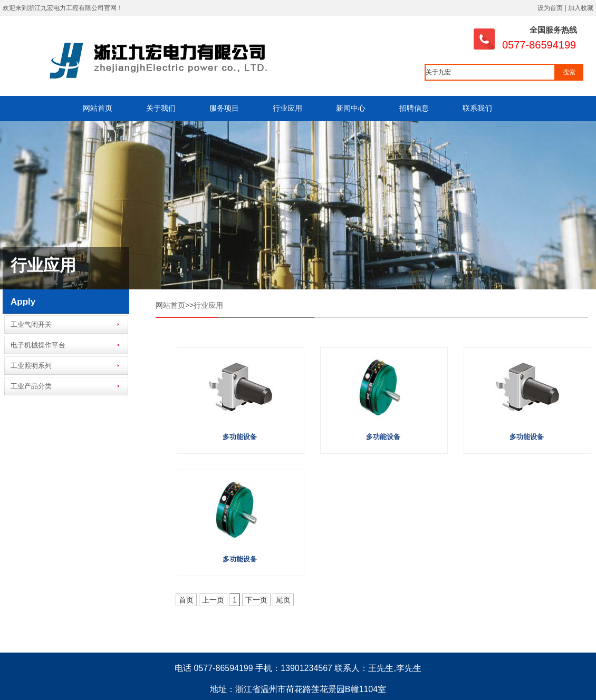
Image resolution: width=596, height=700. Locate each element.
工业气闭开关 (31, 324)
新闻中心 (351, 108)
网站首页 (98, 108)
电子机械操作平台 (38, 345)
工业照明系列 (31, 366)
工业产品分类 (31, 386)
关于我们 (161, 108)
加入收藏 (581, 8)
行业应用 (287, 108)
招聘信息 (414, 108)
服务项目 (224, 108)
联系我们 (477, 108)
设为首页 (550, 8)
